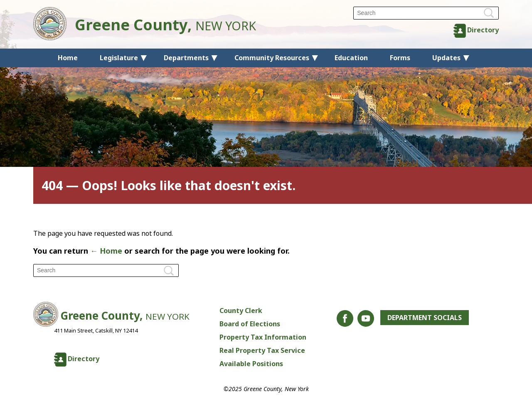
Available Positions (251, 364)
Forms (400, 58)
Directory (483, 30)
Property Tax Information (263, 337)
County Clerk (241, 311)
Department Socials (425, 318)
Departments (186, 58)
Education (351, 58)
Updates (446, 58)
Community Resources (272, 58)
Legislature (119, 58)
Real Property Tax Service (262, 350)
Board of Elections (250, 324)
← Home (106, 251)
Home (68, 58)
